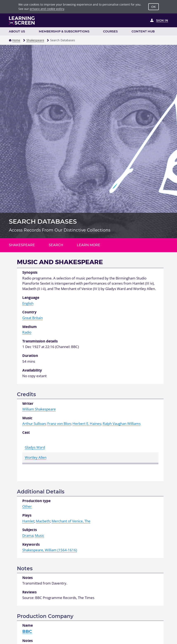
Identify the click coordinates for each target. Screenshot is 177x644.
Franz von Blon (59, 424)
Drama (28, 535)
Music (40, 535)
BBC (27, 631)
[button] (10, 40)
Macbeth (43, 521)
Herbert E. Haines (87, 424)
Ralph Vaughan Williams (122, 424)
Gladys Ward (35, 447)
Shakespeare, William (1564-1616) (50, 550)
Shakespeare (35, 40)
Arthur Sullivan (34, 424)
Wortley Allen (36, 457)
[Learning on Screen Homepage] (22, 20)
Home (16, 40)
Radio (27, 332)
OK (153, 7)
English (28, 303)
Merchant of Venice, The (71, 521)
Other (27, 506)
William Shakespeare (39, 409)
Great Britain (33, 318)
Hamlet (28, 521)
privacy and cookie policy (47, 9)
